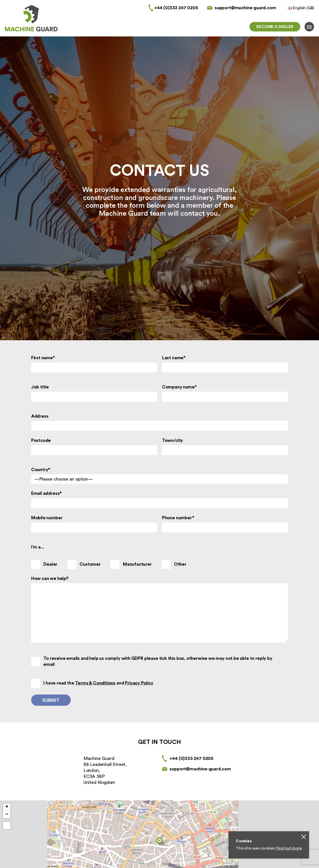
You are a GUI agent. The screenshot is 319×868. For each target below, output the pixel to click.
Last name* (174, 358)
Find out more (289, 848)
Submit (51, 700)
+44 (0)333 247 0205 (176, 8)
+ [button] (7, 807)
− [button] (7, 815)
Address (40, 416)
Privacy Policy (139, 683)
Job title (40, 387)
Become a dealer (275, 27)
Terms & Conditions (95, 683)
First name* (43, 358)
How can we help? (50, 578)
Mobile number (47, 518)
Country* (41, 470)
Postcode (41, 440)
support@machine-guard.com (245, 8)
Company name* (179, 387)
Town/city (172, 440)
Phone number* (178, 518)
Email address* (46, 493)
